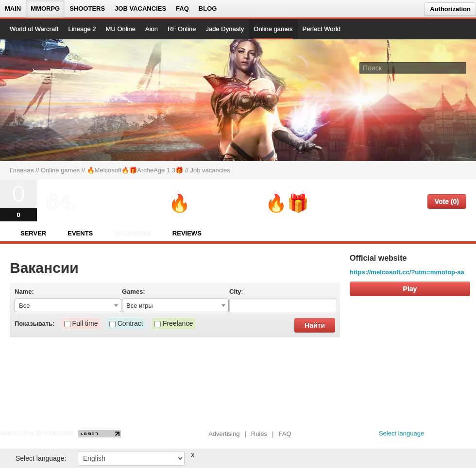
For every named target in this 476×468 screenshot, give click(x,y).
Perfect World (322, 29)
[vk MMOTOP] (438, 436)
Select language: (41, 458)
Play (410, 289)
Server (33, 233)
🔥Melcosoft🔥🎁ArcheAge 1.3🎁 (135, 170)
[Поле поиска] (460, 67)
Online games (273, 29)
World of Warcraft (34, 29)
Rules (259, 434)
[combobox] (68, 305)
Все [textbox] (24, 306)
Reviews (187, 233)
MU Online (121, 29)
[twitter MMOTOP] (469, 436)
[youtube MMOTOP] (454, 436)
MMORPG (45, 8)
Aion (152, 29)
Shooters (87, 8)
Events (80, 233)
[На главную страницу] (42, 100)
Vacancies (133, 233)
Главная (22, 170)
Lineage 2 (82, 29)
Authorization (450, 9)
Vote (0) (447, 201)
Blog (208, 8)
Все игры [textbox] (140, 306)
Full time (85, 323)
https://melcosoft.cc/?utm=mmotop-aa (407, 272)
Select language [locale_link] (401, 433)
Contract (130, 323)
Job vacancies (140, 8)
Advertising (224, 434)
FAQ (182, 8)
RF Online (182, 29)
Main (13, 8)
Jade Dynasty (225, 29)
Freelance (178, 323)
